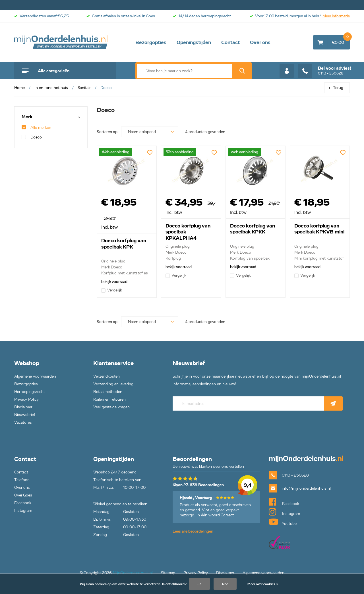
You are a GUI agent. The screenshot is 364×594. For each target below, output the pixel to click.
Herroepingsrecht (30, 392)
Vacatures (23, 422)
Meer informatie (336, 16)
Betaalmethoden (108, 392)
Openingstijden (194, 42)
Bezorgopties (151, 42)
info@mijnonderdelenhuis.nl (306, 488)
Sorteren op (107, 132)
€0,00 (341, 40)
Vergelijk (112, 290)
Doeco (32, 137)
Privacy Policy (26, 399)
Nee (225, 584)
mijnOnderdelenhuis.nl (61, 42)
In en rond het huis (51, 88)
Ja (199, 584)
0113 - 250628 (325, 71)
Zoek (242, 71)
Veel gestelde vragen (111, 407)
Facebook (23, 503)
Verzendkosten (106, 376)
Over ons (260, 42)
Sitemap (168, 573)
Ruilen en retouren (109, 399)
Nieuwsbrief (25, 415)
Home (19, 88)
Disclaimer (23, 407)
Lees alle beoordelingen (193, 531)
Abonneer (333, 403)
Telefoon (22, 480)
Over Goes (23, 495)
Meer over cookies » (263, 584)
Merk (27, 117)
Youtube (283, 522)
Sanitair (84, 88)
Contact (230, 42)
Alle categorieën (54, 71)
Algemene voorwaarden (35, 376)
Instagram (23, 511)
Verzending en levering (113, 384)
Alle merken (36, 128)
